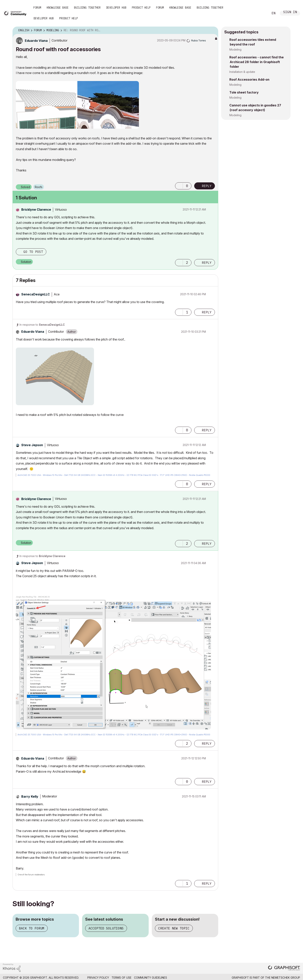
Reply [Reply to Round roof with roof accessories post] (207, 186)
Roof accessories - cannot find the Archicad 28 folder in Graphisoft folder (257, 62)
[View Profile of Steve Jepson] (32, 445)
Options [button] (213, 30)
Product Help (141, 8)
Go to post (33, 252)
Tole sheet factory (244, 92)
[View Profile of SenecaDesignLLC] (36, 294)
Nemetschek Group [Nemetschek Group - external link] (286, 978)
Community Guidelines (151, 978)
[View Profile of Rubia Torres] (199, 41)
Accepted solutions (106, 928)
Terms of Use (122, 978)
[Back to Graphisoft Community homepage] (16, 13)
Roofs (39, 187)
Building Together (87, 8)
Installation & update (242, 72)
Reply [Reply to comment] (207, 263)
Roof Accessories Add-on (249, 79)
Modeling (235, 49)
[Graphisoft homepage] (284, 968)
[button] (77, 105)
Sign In (290, 12)
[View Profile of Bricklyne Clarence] (36, 210)
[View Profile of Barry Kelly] (30, 796)
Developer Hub (116, 8)
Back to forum (32, 928)
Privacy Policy (98, 978)
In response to (42, 325)
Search (262, 13)
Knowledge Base (58, 8)
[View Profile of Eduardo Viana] (36, 41)
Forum (37, 8)
